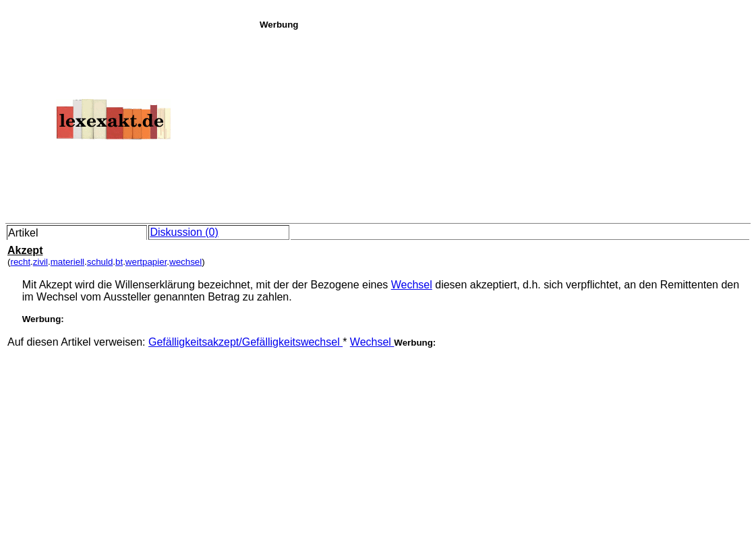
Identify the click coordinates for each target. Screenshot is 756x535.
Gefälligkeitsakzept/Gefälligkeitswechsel (245, 342)
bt (119, 262)
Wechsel (412, 285)
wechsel (185, 262)
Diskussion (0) (184, 232)
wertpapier (146, 262)
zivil (40, 262)
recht (20, 262)
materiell (67, 262)
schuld (100, 262)
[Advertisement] (504, 124)
